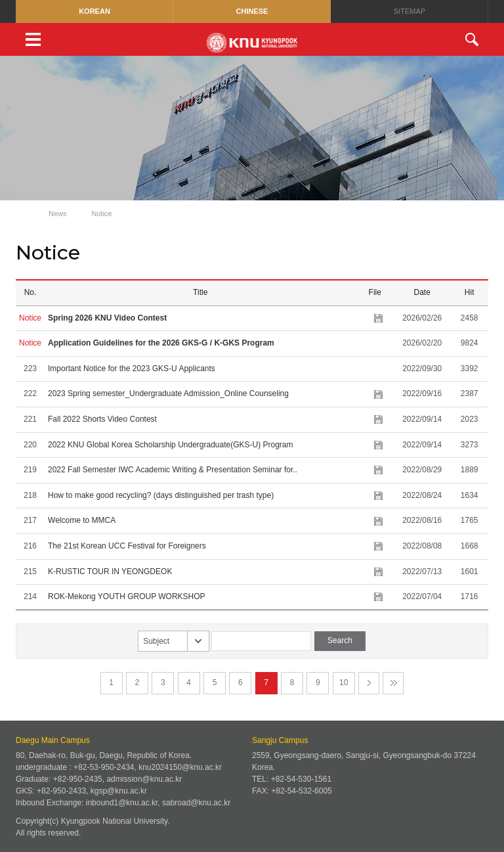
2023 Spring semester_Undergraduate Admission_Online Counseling (168, 393)
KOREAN (94, 11)
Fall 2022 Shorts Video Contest (102, 419)
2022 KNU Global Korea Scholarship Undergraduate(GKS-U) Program (171, 445)
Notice (102, 213)
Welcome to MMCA (81, 520)
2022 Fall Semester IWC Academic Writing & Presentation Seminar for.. (173, 470)
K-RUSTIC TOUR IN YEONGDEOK (110, 572)
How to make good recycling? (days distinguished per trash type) (161, 495)
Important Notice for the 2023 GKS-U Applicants (132, 369)
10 (344, 683)
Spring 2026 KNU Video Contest (107, 318)
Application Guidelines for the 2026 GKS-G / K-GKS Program (161, 343)
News (58, 213)
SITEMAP (409, 11)
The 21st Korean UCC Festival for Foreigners (127, 546)
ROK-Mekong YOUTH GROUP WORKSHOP (126, 596)
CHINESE (252, 11)
